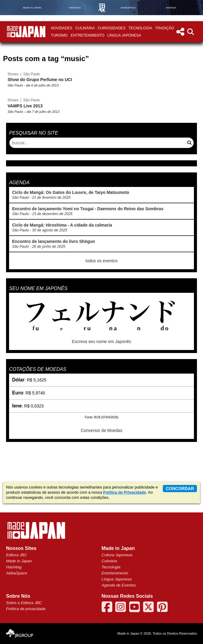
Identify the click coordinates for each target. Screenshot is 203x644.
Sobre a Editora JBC (24, 603)
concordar (180, 489)
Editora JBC (16, 555)
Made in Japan (19, 561)
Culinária (85, 28)
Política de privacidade (26, 609)
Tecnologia (140, 28)
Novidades (62, 28)
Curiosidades (111, 28)
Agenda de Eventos (119, 585)
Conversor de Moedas (102, 430)
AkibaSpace (16, 573)
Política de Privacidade (125, 492)
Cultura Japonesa (117, 555)
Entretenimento (88, 35)
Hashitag (14, 567)
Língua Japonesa (124, 35)
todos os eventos (102, 261)
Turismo (59, 35)
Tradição (165, 28)
